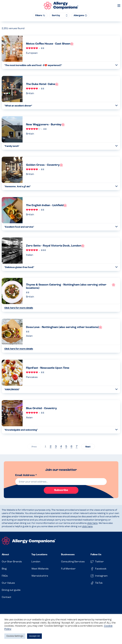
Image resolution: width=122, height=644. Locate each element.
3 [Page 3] (56, 447)
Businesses (68, 555)
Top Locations (39, 555)
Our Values (8, 583)
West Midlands (40, 569)
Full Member (68, 569)
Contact (7, 597)
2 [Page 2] (51, 447)
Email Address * (26, 475)
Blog (4, 569)
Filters (40, 16)
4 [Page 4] (61, 447)
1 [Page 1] (45, 447)
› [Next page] (88, 447)
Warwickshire (40, 576)
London (36, 562)
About (5, 555)
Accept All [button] (34, 636)
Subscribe (61, 490)
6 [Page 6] (71, 447)
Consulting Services (73, 562)
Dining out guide (11, 590)
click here (92, 523)
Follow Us (96, 555)
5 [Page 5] (66, 447)
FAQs (5, 576)
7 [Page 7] (77, 447)
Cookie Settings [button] (15, 636)
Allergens (80, 16)
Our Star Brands (12, 562)
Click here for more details (19, 308)
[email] (61, 482)
